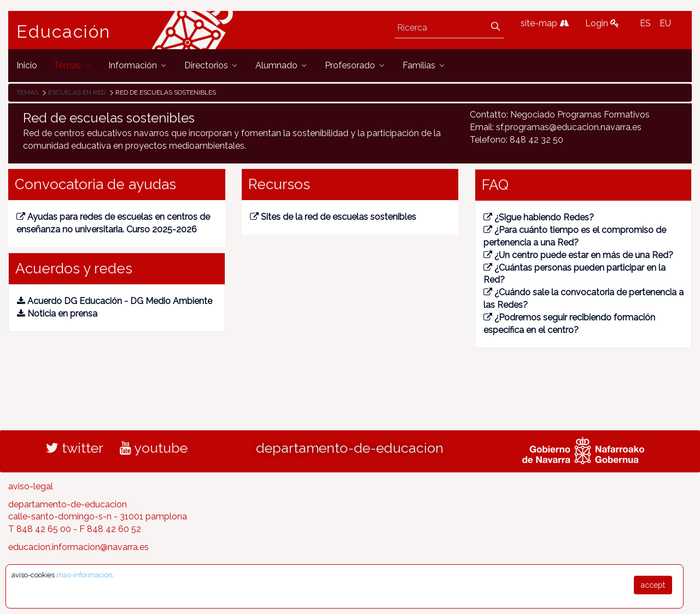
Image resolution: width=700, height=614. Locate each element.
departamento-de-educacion (350, 448)
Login (602, 23)
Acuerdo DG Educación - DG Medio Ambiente (115, 301)
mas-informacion (84, 575)
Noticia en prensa (57, 314)
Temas (27, 92)
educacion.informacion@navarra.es (78, 547)
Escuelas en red (77, 92)
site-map (545, 23)
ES (645, 23)
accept (653, 585)
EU (665, 23)
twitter (75, 448)
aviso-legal (31, 486)
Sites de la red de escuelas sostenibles (333, 217)
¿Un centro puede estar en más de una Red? (578, 255)
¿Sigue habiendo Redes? (539, 217)
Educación (63, 32)
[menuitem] (27, 65)
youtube (154, 448)
